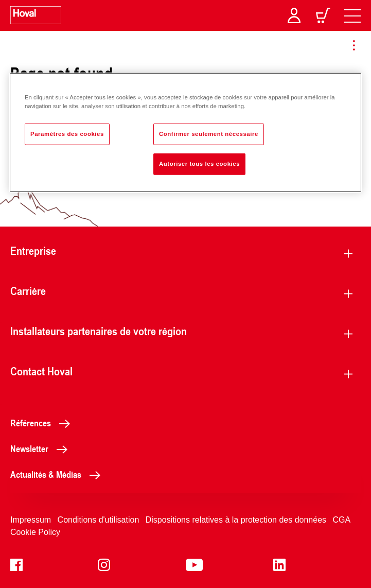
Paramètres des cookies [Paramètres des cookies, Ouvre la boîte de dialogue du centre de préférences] (67, 134)
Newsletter (42, 448)
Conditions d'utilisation (99, 520)
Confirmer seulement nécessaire (209, 134)
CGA (342, 520)
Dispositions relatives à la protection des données (236, 520)
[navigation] (352, 15)
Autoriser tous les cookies (199, 164)
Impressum (31, 520)
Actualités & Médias (58, 474)
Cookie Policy (35, 532)
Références (43, 423)
